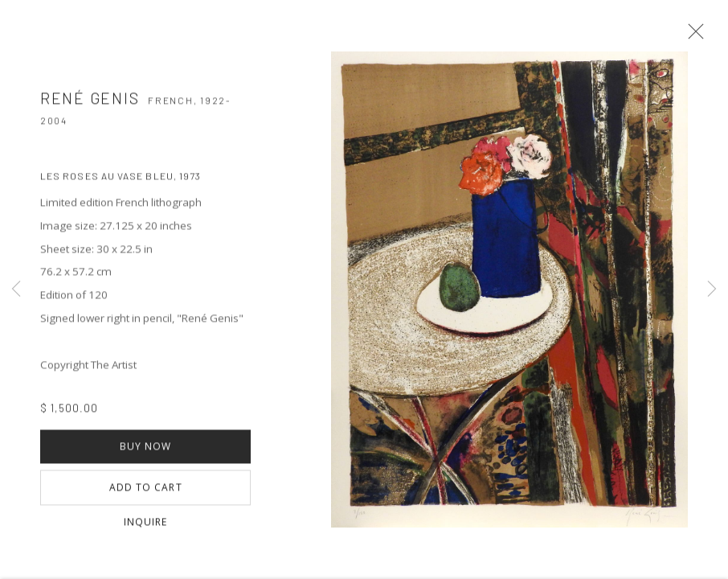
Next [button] (712, 289)
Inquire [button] (146, 530)
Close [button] (699, 36)
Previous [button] (16, 289)
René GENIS (90, 105)
